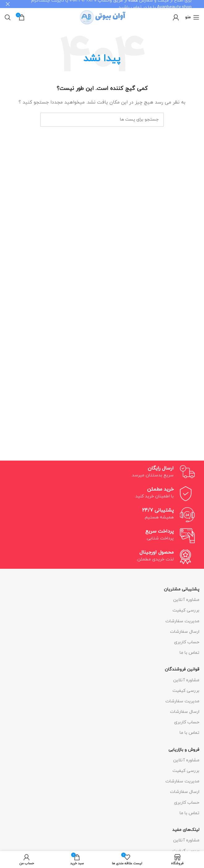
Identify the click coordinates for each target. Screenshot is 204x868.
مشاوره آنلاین (186, 600)
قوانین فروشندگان (182, 669)
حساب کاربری (187, 642)
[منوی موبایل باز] (192, 17)
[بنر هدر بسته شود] (8, 4)
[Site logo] (102, 17)
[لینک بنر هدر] (111, 4)
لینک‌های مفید (186, 830)
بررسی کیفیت (186, 610)
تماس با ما (189, 653)
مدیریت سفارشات (182, 621)
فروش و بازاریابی (184, 749)
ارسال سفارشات (185, 632)
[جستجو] (8, 17)
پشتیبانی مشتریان (182, 589)
